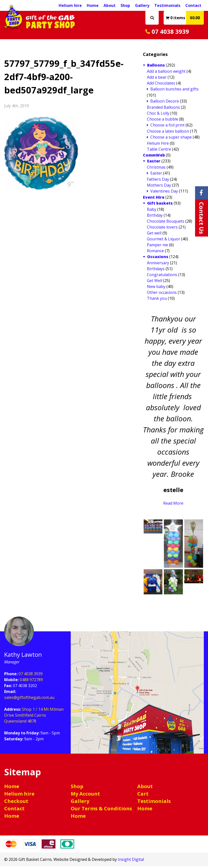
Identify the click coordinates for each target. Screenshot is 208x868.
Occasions (158, 258)
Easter (154, 163)
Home (12, 788)
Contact (193, 5)
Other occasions (162, 294)
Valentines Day (164, 193)
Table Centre (159, 151)
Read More (173, 505)
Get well (154, 235)
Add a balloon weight (166, 73)
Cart (143, 795)
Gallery (142, 5)
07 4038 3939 (172, 32)
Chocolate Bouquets (166, 223)
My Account (85, 795)
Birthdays (156, 270)
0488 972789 (31, 681)
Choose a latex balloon (168, 133)
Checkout (16, 803)
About (110, 5)
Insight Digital (131, 861)
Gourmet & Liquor (164, 241)
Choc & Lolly (158, 115)
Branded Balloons (163, 109)
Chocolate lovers (162, 229)
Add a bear (157, 79)
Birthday (155, 217)
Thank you (157, 300)
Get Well (155, 282)
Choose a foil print (167, 127)
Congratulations (162, 276)
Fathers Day (158, 181)
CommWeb (154, 157)
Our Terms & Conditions (101, 810)
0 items (185, 18)
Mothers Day (159, 187)
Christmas (156, 169)
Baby (152, 211)
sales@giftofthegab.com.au (29, 699)
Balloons (156, 67)
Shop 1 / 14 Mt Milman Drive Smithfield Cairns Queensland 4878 (34, 717)
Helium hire (19, 795)
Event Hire (154, 199)
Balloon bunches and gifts (174, 91)
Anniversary (158, 265)
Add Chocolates (161, 85)
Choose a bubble (163, 121)
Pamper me (157, 247)
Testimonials (167, 5)
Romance (155, 252)
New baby (156, 288)
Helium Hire (158, 145)
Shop (125, 5)
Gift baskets (160, 205)
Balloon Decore (165, 103)
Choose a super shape (171, 139)
